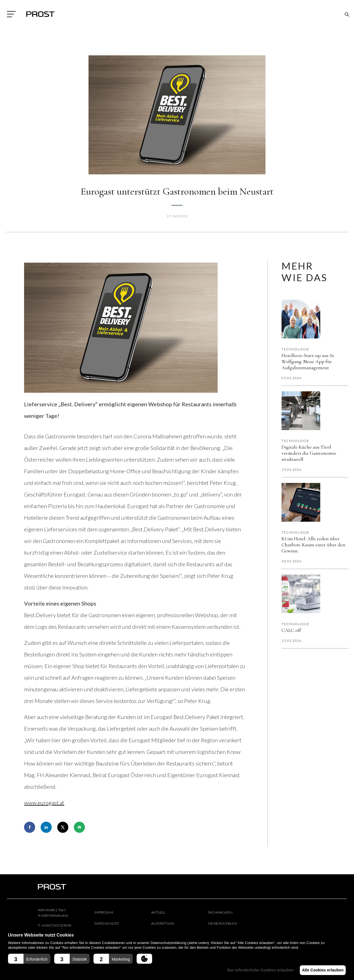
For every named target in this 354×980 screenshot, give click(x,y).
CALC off (291, 630)
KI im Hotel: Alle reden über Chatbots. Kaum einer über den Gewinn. (313, 545)
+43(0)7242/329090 (56, 925)
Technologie (295, 349)
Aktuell (158, 912)
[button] (29, 959)
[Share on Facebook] (30, 827)
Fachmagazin (220, 912)
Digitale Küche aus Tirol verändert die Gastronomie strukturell (309, 453)
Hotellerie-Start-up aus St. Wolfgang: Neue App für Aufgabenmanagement (308, 361)
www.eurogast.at (44, 803)
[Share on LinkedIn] (46, 827)
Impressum (104, 912)
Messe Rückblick (223, 923)
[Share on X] (63, 827)
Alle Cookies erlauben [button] (321, 970)
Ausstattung (163, 923)
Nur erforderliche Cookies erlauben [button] (257, 970)
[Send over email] (79, 827)
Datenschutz (107, 923)
